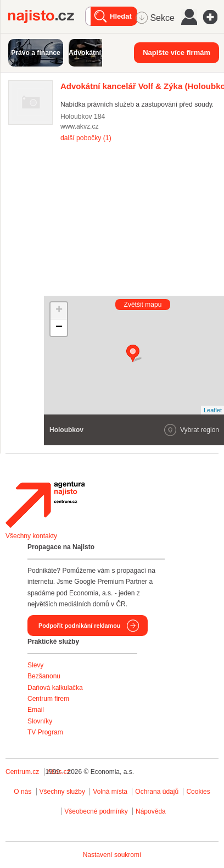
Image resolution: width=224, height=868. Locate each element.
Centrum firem (48, 699)
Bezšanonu (44, 676)
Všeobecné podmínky (96, 811)
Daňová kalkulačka (55, 688)
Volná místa (110, 792)
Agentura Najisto (45, 505)
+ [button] (59, 311)
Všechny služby (63, 792)
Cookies (198, 792)
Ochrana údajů (157, 792)
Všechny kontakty (31, 536)
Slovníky (40, 721)
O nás (23, 792)
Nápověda (151, 811)
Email (36, 710)
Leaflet (213, 410)
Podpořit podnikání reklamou (79, 626)
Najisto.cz (47, 16)
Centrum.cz (22, 772)
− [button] (59, 328)
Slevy (35, 665)
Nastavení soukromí (112, 855)
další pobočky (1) (86, 138)
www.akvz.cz (80, 126)
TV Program (45, 732)
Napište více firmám (177, 52)
